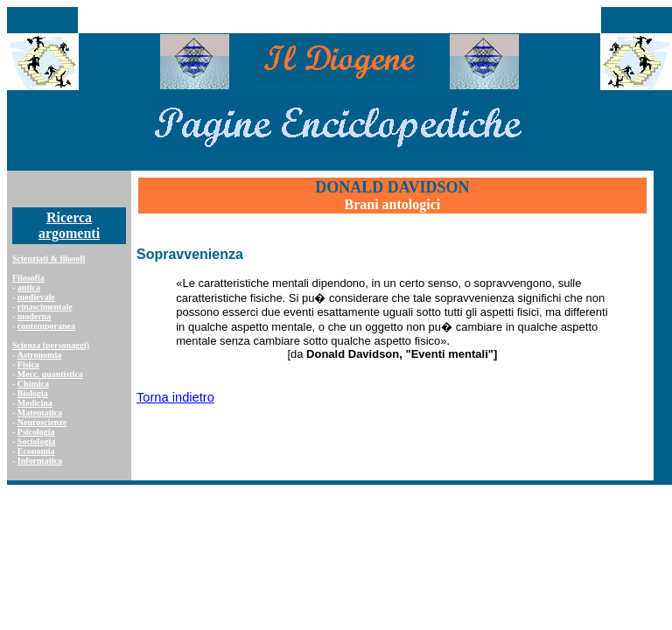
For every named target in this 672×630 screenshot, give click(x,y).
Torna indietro (175, 397)
